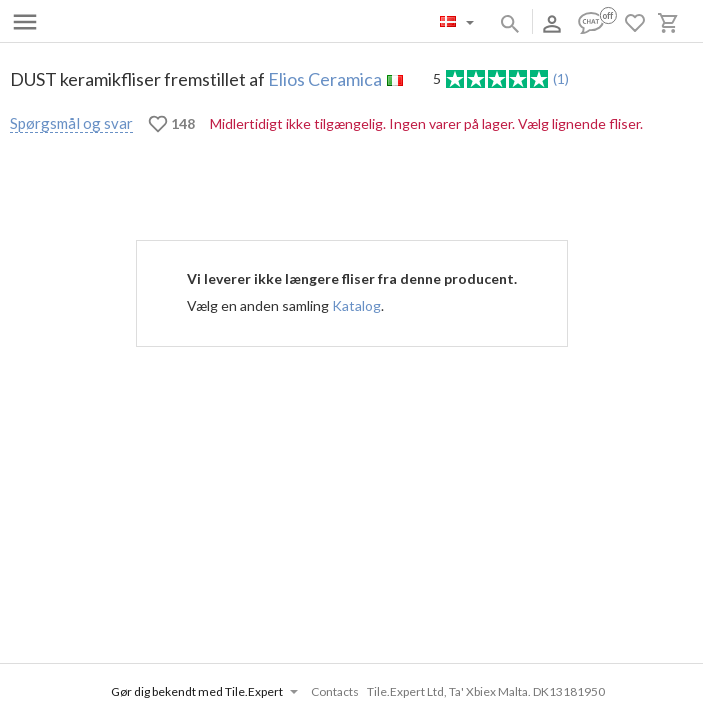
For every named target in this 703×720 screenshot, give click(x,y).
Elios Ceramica (325, 79)
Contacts (335, 691)
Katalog (356, 305)
